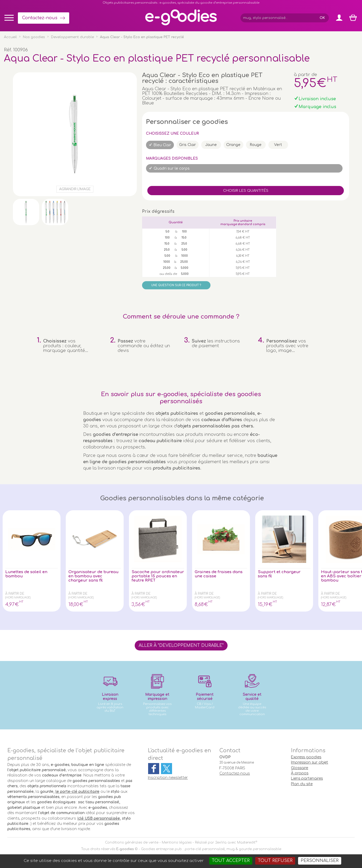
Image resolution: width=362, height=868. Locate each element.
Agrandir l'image (75, 189)
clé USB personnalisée (99, 818)
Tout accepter (231, 861)
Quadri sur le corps (172, 168)
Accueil (10, 37)
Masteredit (246, 842)
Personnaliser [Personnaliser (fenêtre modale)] (320, 861)
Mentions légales (177, 842)
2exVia (221, 842)
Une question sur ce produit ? (176, 285)
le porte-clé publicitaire (77, 792)
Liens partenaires (307, 778)
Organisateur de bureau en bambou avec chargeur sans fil (93, 577)
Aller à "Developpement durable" (181, 645)
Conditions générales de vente (132, 842)
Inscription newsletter (168, 778)
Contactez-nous (40, 18)
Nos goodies (34, 37)
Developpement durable (72, 37)
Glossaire (300, 768)
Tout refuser (275, 861)
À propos (300, 773)
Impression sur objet (310, 762)
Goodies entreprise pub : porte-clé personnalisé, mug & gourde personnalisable (211, 849)
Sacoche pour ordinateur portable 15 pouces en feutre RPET (156, 577)
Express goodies (306, 757)
